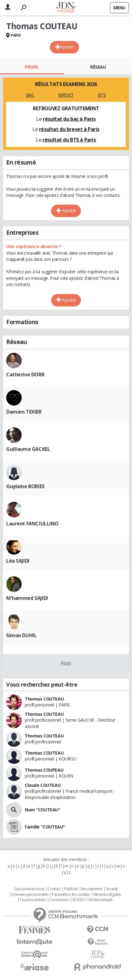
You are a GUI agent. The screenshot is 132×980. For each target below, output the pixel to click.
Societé (112, 889)
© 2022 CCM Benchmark (92, 900)
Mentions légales (107, 895)
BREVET (66, 95)
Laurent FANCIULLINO (32, 524)
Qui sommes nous (29, 889)
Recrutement (92, 889)
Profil (32, 67)
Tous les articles (33, 900)
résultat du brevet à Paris (69, 129)
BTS (102, 95)
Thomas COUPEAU (44, 770)
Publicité (71, 889)
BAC (30, 95)
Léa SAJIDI (18, 561)
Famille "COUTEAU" (45, 827)
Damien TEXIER (24, 412)
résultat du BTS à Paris (69, 140)
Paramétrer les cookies (71, 895)
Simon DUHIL (21, 635)
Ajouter (67, 47)
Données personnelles (30, 895)
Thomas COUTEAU (44, 699)
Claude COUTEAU (43, 785)
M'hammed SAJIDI (27, 598)
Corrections (59, 900)
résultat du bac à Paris (69, 119)
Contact (54, 889)
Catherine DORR (25, 374)
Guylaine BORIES (25, 486)
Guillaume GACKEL (28, 449)
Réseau (98, 67)
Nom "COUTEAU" (43, 810)
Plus (66, 663)
